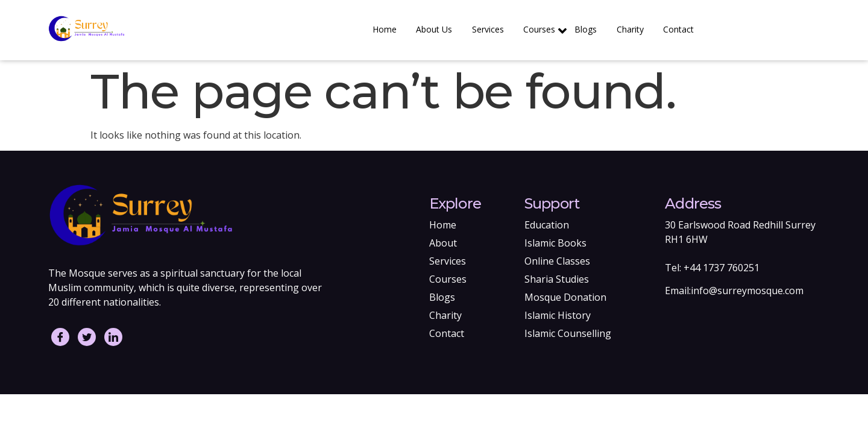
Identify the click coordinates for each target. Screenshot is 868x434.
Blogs (589, 29)
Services (494, 29)
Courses (549, 30)
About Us (442, 29)
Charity (632, 29)
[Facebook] (60, 337)
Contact (679, 29)
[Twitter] (87, 337)
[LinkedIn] (113, 337)
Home (394, 29)
